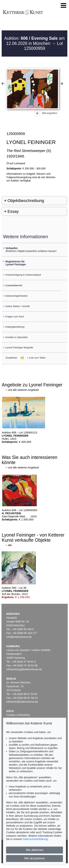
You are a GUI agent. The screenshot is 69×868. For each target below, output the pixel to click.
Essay (13, 211)
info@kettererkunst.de (19, 637)
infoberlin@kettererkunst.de (22, 702)
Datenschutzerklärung (35, 839)
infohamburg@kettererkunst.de (24, 669)
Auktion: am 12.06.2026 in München (34, 41)
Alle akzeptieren (35, 858)
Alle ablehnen (34, 850)
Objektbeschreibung (26, 201)
